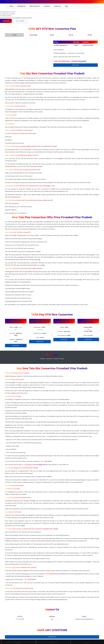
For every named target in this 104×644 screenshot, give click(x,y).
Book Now (94, 2)
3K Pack (62, 359)
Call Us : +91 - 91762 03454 (60, 2)
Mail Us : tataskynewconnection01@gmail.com (18, 2)
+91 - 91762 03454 (46, 461)
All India (42, 359)
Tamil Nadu (49, 359)
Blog (66, 6)
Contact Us (57, 6)
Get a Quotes (20, 21)
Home (11, 6)
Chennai (56, 359)
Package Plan (21, 6)
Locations (47, 6)
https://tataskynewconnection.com (57, 574)
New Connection (35, 6)
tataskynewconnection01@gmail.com (36, 465)
